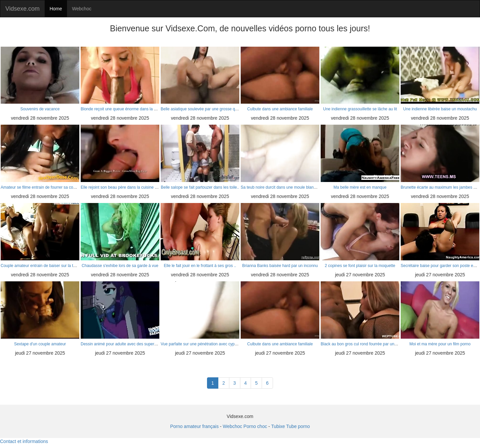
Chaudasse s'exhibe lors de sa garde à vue (120, 266)
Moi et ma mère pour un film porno (440, 344)
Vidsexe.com (22, 9)
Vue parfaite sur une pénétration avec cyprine (201, 344)
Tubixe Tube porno (290, 426)
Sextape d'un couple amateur (40, 344)
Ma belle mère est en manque (360, 187)
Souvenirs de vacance (40, 109)
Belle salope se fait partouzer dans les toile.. (200, 187)
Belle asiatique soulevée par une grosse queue (202, 109)
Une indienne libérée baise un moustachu (440, 109)
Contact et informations (24, 441)
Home (56, 9)
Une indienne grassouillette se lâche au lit (360, 109)
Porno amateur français (194, 426)
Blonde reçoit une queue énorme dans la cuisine (123, 109)
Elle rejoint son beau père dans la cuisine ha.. (121, 187)
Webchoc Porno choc (245, 426)
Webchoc (82, 9)
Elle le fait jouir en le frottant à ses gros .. (200, 266)
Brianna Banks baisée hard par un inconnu (280, 266)
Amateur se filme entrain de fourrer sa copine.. (42, 187)
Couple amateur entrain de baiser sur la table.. (42, 266)
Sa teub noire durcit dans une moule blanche (280, 187)
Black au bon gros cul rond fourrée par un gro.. (362, 344)
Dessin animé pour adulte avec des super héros (123, 344)
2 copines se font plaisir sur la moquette (360, 266)
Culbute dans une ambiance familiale (280, 109)
